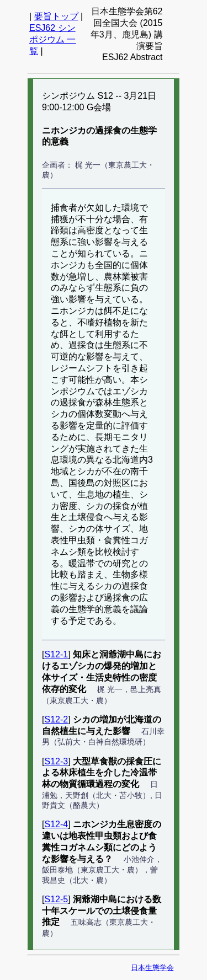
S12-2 (56, 719)
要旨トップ (56, 16)
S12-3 (56, 761)
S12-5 (56, 899)
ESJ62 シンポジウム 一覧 (52, 39)
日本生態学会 (152, 968)
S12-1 (56, 654)
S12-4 (56, 824)
